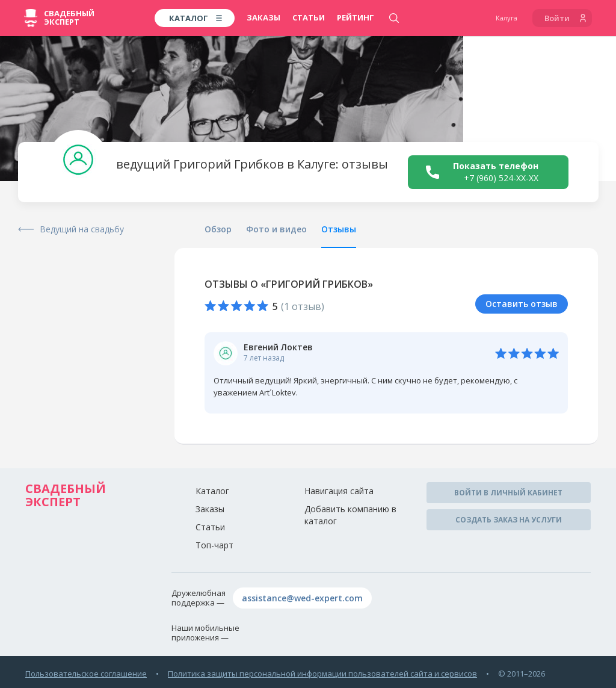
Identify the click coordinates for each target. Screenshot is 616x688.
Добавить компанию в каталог (350, 515)
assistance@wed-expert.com (302, 598)
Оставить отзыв (522, 304)
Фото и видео (276, 229)
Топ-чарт (214, 545)
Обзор (218, 229)
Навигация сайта (339, 491)
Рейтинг (356, 17)
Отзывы (339, 229)
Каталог (212, 491)
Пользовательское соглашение (86, 674)
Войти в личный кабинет (508, 493)
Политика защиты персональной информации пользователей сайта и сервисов (322, 674)
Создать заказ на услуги (509, 520)
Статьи (309, 17)
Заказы (263, 17)
